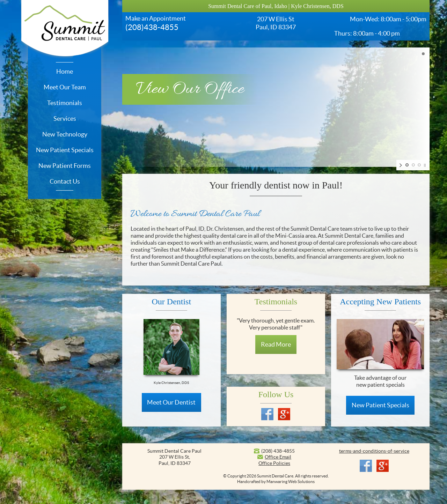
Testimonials (65, 103)
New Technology (65, 134)
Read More (276, 344)
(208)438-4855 (152, 27)
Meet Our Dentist (171, 402)
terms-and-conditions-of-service (374, 451)
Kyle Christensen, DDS (317, 6)
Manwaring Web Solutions (291, 481)
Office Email (278, 457)
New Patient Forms (65, 166)
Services (65, 118)
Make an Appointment (156, 18)
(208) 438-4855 (278, 451)
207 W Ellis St (276, 19)
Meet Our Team (65, 87)
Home (65, 71)
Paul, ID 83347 (276, 27)
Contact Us (65, 181)
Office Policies (274, 463)
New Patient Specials (65, 150)
